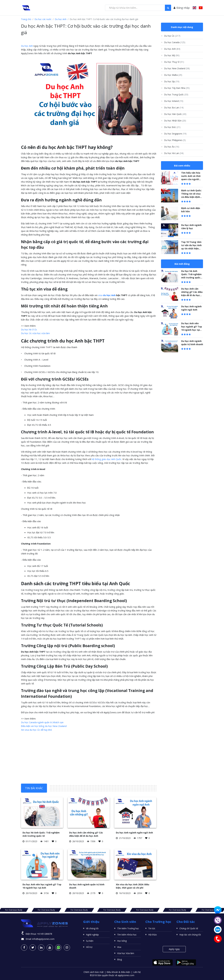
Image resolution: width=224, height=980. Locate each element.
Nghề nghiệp (92, 935)
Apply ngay (174, 949)
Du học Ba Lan (174, 108)
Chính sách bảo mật (94, 972)
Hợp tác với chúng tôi (190, 935)
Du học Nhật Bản (175, 121)
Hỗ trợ (89, 947)
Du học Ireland (174, 101)
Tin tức (152, 928)
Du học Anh (61, 19)
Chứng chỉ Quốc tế (189, 928)
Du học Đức (172, 127)
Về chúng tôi (92, 928)
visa (107, 295)
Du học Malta (173, 75)
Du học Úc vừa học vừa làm (35, 333)
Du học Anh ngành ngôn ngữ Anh (134, 833)
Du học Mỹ (172, 55)
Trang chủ (26, 19)
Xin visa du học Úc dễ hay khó (36, 730)
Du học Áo (172, 147)
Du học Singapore (175, 134)
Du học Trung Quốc (176, 94)
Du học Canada (175, 42)
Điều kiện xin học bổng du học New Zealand (44, 726)
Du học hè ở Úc (29, 329)
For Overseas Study (45, 910)
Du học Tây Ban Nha (177, 88)
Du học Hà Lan (174, 153)
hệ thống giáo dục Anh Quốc (106, 459)
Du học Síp (172, 81)
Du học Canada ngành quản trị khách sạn (42, 722)
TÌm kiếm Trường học (128, 928)
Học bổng (122, 941)
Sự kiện (90, 941)
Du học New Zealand (177, 68)
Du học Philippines (175, 140)
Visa (119, 947)
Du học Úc (172, 36)
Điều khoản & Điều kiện (118, 972)
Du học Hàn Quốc (175, 114)
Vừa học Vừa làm (126, 953)
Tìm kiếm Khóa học (127, 935)
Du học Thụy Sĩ (174, 62)
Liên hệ (137, 972)
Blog (119, 959)
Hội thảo (153, 935)
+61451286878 (45, 934)
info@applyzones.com (43, 939)
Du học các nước (43, 19)
